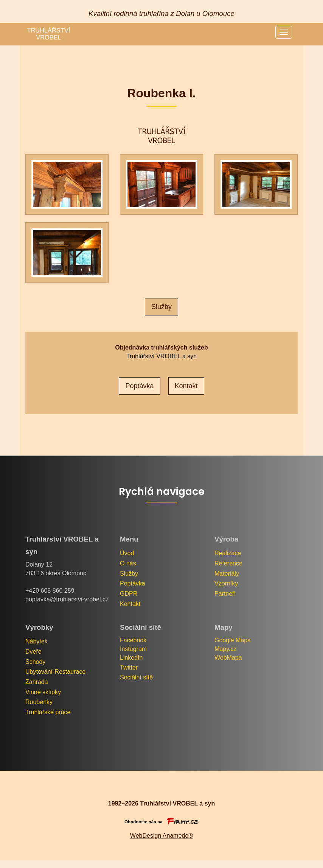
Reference (228, 563)
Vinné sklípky (43, 692)
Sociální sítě (136, 677)
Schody (35, 662)
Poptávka (133, 583)
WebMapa (228, 658)
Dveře (33, 652)
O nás (128, 563)
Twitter (129, 667)
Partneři (225, 594)
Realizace (228, 553)
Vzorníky (226, 583)
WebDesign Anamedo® (161, 836)
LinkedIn (131, 658)
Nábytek (36, 641)
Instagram (133, 649)
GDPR (129, 594)
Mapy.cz (225, 649)
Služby (161, 307)
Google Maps (233, 640)
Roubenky (39, 702)
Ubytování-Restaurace (55, 672)
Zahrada (37, 682)
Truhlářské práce (48, 712)
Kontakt (130, 604)
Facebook (133, 640)
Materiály (227, 574)
